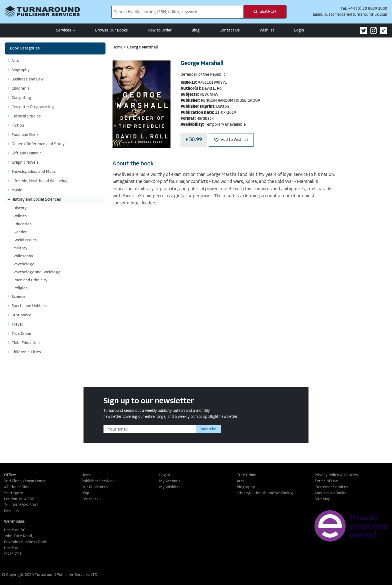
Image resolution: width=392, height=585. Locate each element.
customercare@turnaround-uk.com (356, 15)
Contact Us (230, 30)
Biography (246, 487)
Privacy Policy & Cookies (336, 475)
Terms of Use (326, 481)
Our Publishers (95, 487)
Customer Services (331, 487)
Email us (11, 511)
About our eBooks (330, 493)
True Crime (246, 475)
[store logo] (42, 12)
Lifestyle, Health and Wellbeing (265, 493)
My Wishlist (170, 487)
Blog (196, 30)
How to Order (160, 30)
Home (118, 47)
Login (299, 30)
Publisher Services (98, 481)
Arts (240, 481)
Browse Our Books (111, 30)
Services (66, 30)
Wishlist (267, 30)
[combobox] (178, 12)
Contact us (91, 499)
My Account (170, 481)
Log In (165, 475)
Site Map (322, 499)
